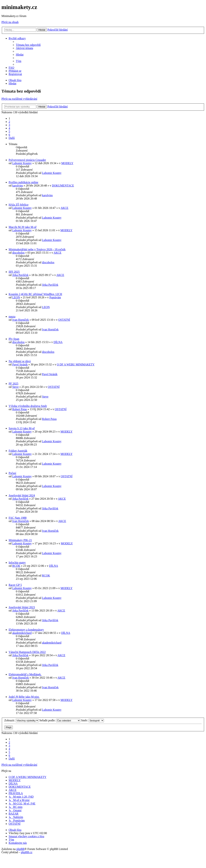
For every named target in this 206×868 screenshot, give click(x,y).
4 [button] (9, 128)
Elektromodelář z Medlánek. (25, 674)
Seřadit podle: (60, 720)
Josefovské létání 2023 (22, 607)
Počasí (12, 473)
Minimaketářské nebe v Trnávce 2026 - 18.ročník (37, 249)
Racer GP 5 (15, 585)
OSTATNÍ (64, 320)
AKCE (64, 208)
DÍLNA (58, 342)
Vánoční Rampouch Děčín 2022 (27, 652)
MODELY (67, 163)
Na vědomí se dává (20, 361)
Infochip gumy (17, 563)
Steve (15, 387)
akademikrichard (22, 633)
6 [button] (9, 135)
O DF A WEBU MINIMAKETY (76, 364)
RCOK (16, 566)
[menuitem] (28, 45)
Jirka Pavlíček (20, 275)
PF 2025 (14, 384)
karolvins (18, 186)
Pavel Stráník (20, 364)
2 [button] (9, 122)
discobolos (18, 253)
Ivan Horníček (21, 320)
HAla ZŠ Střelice (19, 205)
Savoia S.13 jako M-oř (22, 428)
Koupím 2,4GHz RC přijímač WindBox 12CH (35, 294)
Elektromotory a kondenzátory (26, 630)
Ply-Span (14, 339)
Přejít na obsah (10, 22)
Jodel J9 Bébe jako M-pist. (24, 697)
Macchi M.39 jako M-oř (23, 227)
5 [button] (9, 131)
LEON (16, 297)
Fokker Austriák (18, 451)
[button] (12, 138)
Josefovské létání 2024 (22, 495)
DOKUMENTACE (63, 186)
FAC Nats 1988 (18, 518)
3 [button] (9, 125)
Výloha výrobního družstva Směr (28, 406)
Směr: (92, 720)
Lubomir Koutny (22, 163)
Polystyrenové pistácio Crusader (27, 160)
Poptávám (55, 297)
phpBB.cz (27, 852)
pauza (12, 316)
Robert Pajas (20, 409)
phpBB (20, 849)
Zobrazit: (22, 720)
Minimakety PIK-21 (20, 540)
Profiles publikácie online (23, 182)
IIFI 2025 (14, 272)
